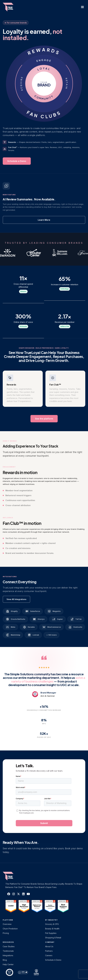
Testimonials (8, 951)
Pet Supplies (51, 933)
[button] (82, 7)
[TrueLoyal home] (12, 876)
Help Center (8, 964)
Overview (7, 924)
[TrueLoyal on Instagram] (14, 894)
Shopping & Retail (53, 938)
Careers (49, 955)
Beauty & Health (52, 929)
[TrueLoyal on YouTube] (28, 894)
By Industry (51, 920)
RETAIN (67, 84)
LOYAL (44, 69)
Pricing (6, 933)
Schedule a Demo (53, 960)
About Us (49, 946)
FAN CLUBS (44, 114)
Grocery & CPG (52, 924)
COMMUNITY (44, 97)
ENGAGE (44, 60)
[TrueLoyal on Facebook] (9, 894)
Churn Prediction (10, 929)
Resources (8, 942)
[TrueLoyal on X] (18, 894)
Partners (49, 951)
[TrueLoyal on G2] (11, 906)
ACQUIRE (21, 84)
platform (8, 920)
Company (50, 942)
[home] (11, 7)
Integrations (8, 955)
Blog (5, 960)
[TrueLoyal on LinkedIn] (23, 894)
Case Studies (9, 946)
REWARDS (44, 51)
